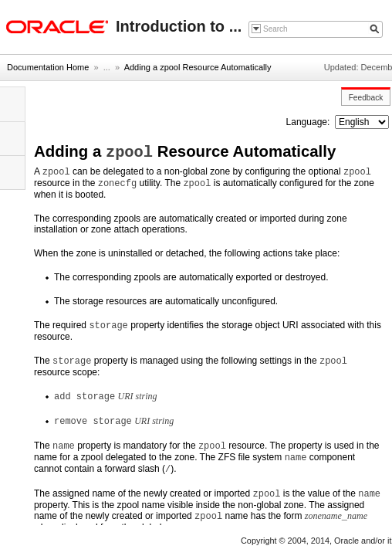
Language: (309, 122)
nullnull (362, 122)
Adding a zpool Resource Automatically (198, 67)
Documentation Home (48, 67)
